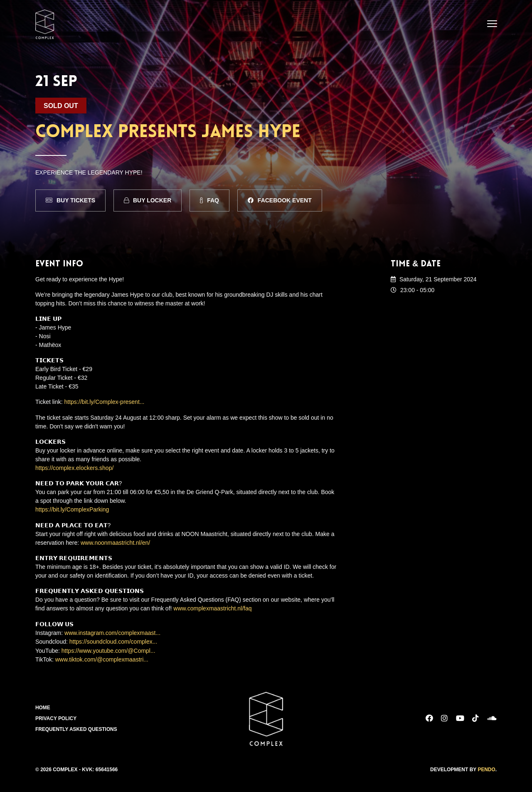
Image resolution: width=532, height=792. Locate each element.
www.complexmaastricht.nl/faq (212, 608)
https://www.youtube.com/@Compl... (108, 649)
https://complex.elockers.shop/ (74, 467)
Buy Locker (148, 200)
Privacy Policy (56, 717)
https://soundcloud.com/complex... (113, 640)
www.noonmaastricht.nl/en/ (115, 542)
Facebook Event (280, 200)
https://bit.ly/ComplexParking (72, 509)
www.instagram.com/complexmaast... (112, 632)
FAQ (209, 200)
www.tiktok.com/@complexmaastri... (102, 658)
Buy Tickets (70, 200)
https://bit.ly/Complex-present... (105, 402)
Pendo (486, 767)
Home (43, 706)
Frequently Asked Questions (77, 728)
